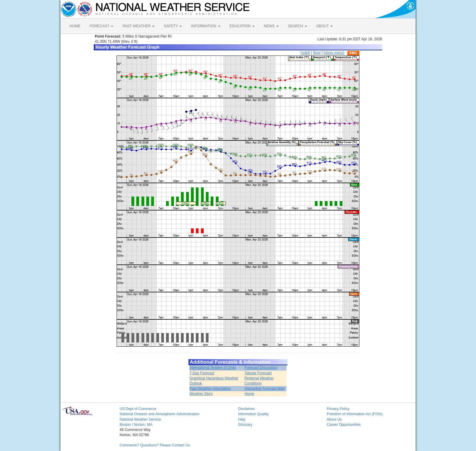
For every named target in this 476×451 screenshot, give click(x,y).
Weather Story (201, 394)
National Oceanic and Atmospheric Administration (160, 414)
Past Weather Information (210, 389)
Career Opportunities (344, 425)
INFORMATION (206, 26)
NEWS (271, 26)
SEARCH (297, 26)
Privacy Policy (338, 409)
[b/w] (317, 53)
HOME (75, 26)
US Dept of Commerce (138, 409)
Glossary (245, 425)
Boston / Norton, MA (136, 425)
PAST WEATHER (138, 26)
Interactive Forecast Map (264, 389)
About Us (334, 419)
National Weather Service (140, 419)
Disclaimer (246, 409)
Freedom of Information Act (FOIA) (355, 414)
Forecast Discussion (261, 368)
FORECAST (101, 26)
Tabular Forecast (258, 373)
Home (249, 394)
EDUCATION (242, 26)
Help (242, 419)
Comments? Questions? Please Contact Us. (155, 445)
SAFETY (173, 26)
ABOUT (325, 26)
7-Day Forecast (202, 373)
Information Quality (253, 414)
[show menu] (334, 53)
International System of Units (213, 368)
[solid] (305, 53)
